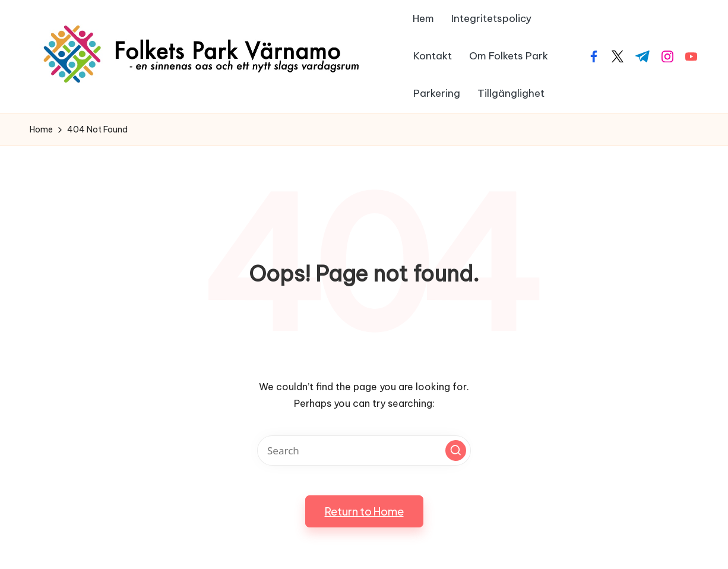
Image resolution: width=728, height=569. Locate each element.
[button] (456, 451)
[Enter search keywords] (364, 451)
